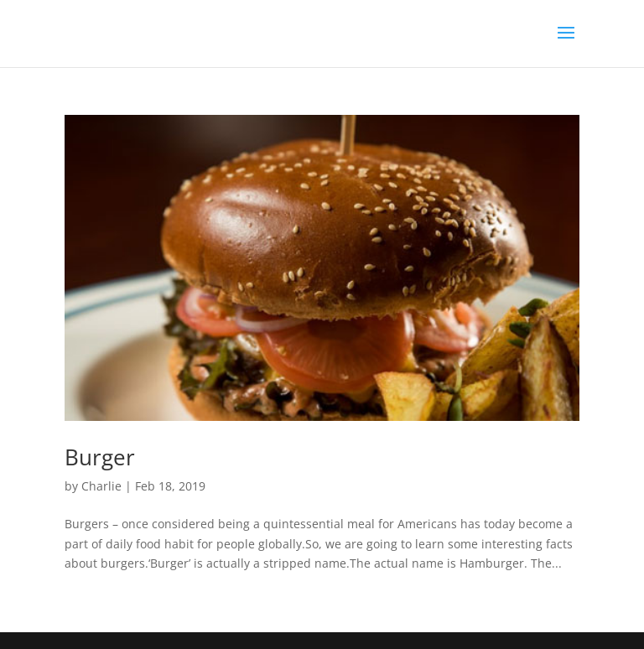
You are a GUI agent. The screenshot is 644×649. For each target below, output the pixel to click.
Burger (100, 457)
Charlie (101, 486)
